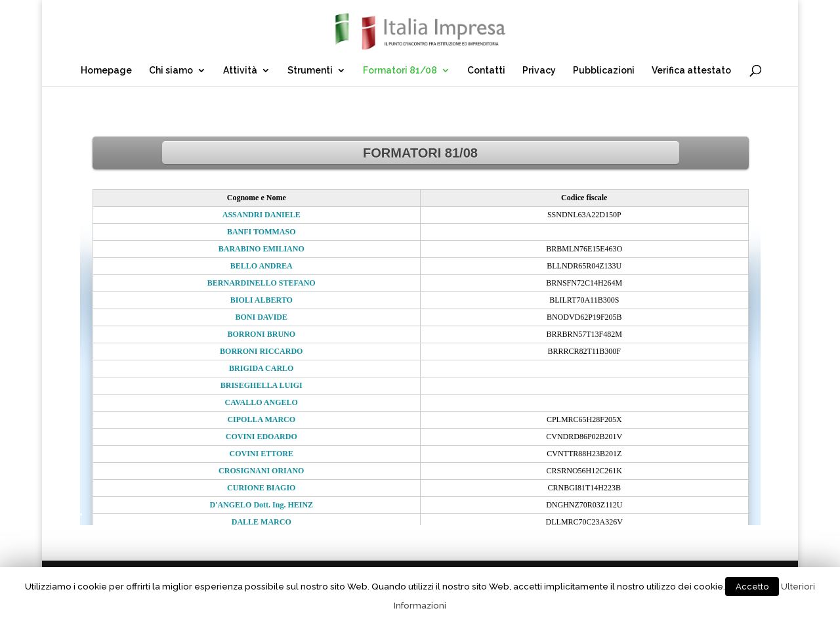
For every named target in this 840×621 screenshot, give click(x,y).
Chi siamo (171, 71)
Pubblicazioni (604, 71)
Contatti (486, 71)
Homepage (106, 71)
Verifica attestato (691, 71)
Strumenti (310, 71)
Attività (240, 71)
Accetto (752, 587)
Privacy (539, 71)
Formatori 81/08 (400, 71)
